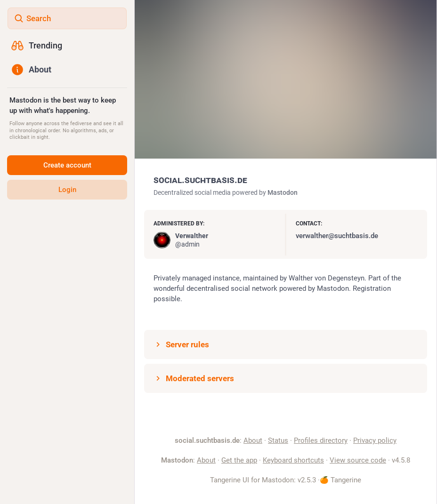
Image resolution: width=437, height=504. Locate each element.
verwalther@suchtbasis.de (337, 236)
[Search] (67, 18)
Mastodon (283, 192)
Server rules (181, 344)
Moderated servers (194, 378)
